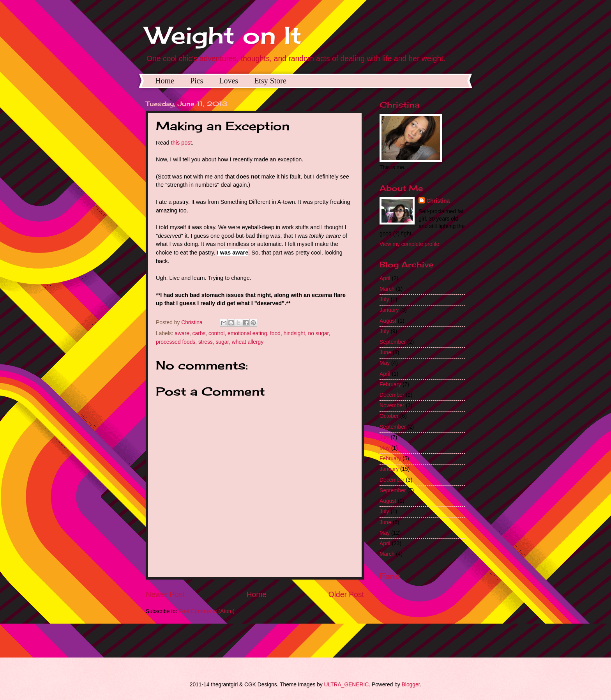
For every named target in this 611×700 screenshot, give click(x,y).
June (385, 353)
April (385, 278)
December (392, 395)
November (392, 406)
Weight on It (224, 35)
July (384, 300)
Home (165, 81)
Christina (438, 201)
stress (206, 342)
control (216, 333)
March (387, 289)
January (389, 310)
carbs (199, 333)
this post (182, 143)
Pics (197, 81)
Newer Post (165, 595)
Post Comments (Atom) (206, 611)
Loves (229, 81)
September (393, 342)
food (275, 333)
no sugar (318, 333)
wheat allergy (248, 342)
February (390, 384)
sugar (222, 342)
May (385, 363)
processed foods (176, 342)
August (388, 321)
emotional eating (247, 333)
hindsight (294, 333)
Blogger (411, 685)
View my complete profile (409, 244)
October (389, 416)
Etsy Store (270, 81)
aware (182, 333)
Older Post (346, 595)
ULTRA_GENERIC (347, 685)
